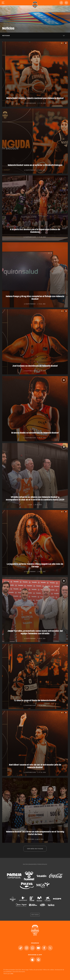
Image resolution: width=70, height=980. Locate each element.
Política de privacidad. (36, 970)
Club (30, 505)
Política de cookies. (49, 970)
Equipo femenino (30, 170)
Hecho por (9, 974)
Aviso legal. (25, 970)
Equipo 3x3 (30, 839)
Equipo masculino (30, 103)
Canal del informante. (19, 972)
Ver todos (35, 915)
